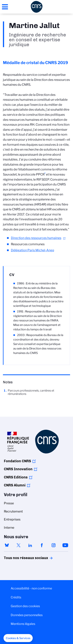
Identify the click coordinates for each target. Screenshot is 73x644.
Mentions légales (23, 624)
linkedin (30, 545)
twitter (18, 545)
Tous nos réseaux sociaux (19, 558)
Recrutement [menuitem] (13, 511)
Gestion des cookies (25, 606)
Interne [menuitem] (9, 528)
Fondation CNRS (17, 461)
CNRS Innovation (18, 469)
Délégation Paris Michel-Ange (33, 250)
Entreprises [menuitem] (12, 519)
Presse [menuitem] (9, 503)
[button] (18, 638)
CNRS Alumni (15, 485)
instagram (54, 545)
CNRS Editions (16, 477)
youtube (65, 545)
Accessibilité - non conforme (31, 588)
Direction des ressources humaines (36, 238)
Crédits (16, 597)
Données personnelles (27, 615)
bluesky (7, 545)
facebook (42, 545)
